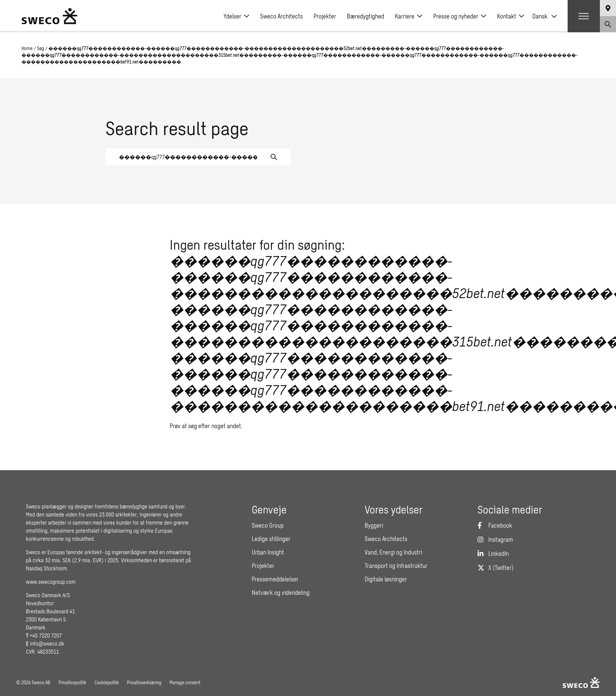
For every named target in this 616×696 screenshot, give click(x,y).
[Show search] (608, 24)
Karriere (409, 16)
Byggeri (374, 525)
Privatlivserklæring (144, 682)
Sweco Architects (281, 16)
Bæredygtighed (365, 16)
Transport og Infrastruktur (396, 566)
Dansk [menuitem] (540, 16)
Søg (40, 48)
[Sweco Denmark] (49, 16)
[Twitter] (496, 568)
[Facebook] (495, 525)
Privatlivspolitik (72, 682)
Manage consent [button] (185, 682)
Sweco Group (268, 525)
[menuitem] (545, 16)
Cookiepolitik (107, 682)
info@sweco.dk (47, 643)
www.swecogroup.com (51, 582)
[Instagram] (495, 539)
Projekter (325, 16)
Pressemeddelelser (275, 579)
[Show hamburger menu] (584, 16)
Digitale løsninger (386, 579)
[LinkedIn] (493, 554)
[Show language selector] (608, 8)
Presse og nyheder (460, 16)
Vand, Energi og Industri (393, 552)
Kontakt (511, 16)
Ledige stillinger (271, 539)
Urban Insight (268, 552)
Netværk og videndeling (281, 592)
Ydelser (236, 16)
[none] (545, 16)
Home (27, 48)
